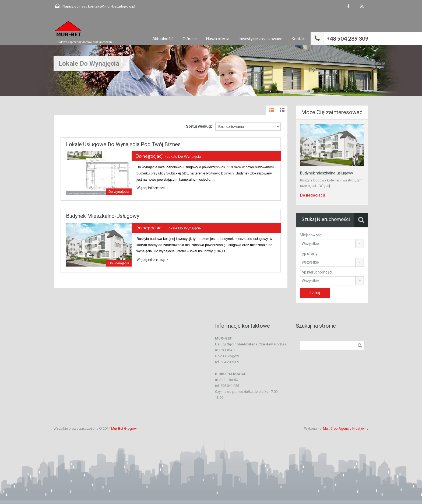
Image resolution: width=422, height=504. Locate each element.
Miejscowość (311, 235)
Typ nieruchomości (316, 272)
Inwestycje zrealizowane (260, 38)
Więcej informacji (152, 188)
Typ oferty (309, 254)
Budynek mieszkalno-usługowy (103, 216)
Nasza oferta (218, 38)
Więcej (325, 186)
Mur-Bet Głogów (124, 428)
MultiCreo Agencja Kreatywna (346, 428)
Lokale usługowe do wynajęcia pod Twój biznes (123, 144)
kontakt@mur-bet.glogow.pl (112, 6)
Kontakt (299, 38)
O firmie (190, 38)
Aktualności (163, 38)
